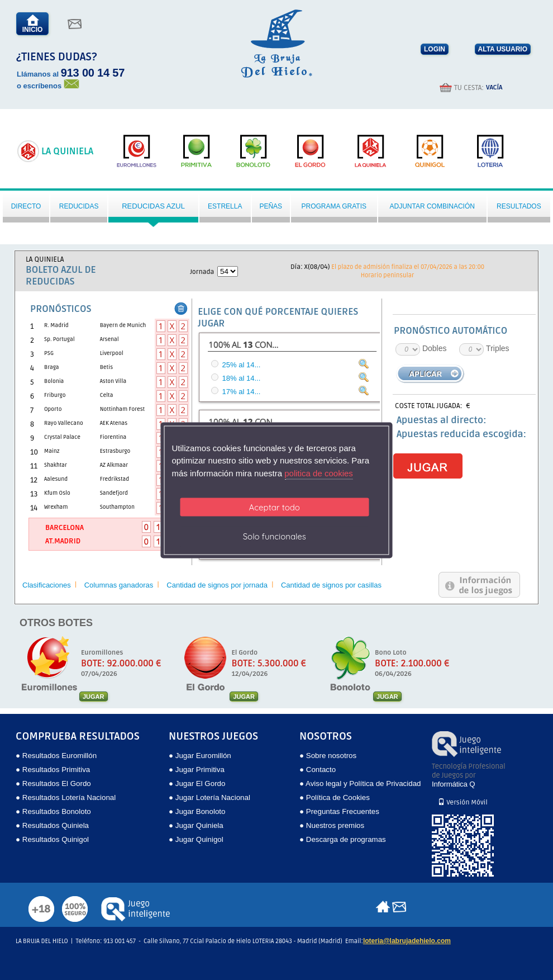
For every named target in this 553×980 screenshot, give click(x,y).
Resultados (519, 206)
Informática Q (453, 784)
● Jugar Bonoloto (197, 811)
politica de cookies (319, 473)
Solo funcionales (275, 536)
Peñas (271, 206)
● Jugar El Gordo (197, 783)
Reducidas (79, 206)
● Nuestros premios (332, 825)
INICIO (33, 24)
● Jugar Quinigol (196, 839)
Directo (26, 206)
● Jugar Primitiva (197, 770)
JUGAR (94, 697)
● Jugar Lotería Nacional (209, 797)
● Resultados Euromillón (56, 756)
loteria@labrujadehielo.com (407, 941)
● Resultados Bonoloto (53, 811)
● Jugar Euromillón (200, 756)
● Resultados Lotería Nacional (66, 797)
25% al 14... (242, 365)
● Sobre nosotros (328, 756)
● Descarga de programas (343, 839)
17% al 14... (242, 392)
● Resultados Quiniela (52, 825)
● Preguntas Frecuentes (339, 811)
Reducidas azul (153, 206)
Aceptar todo (275, 507)
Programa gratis (334, 206)
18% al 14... (242, 378)
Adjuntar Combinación (432, 206)
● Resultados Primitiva (53, 770)
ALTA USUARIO (503, 49)
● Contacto (318, 770)
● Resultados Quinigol (52, 839)
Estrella (225, 206)
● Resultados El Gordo (53, 783)
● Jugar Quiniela (196, 825)
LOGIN (435, 49)
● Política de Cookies (335, 797)
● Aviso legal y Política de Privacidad (360, 783)
